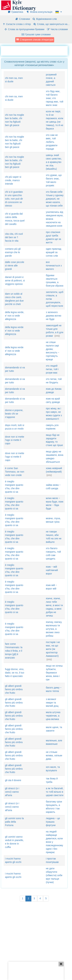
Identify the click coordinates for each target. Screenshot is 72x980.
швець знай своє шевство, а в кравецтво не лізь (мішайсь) (54, 162)
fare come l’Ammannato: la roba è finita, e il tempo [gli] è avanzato (14, 651)
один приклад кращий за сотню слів (54, 252)
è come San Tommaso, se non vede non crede (15, 472)
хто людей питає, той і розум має (52, 369)
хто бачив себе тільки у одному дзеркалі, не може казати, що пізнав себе (55, 199)
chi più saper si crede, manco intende (13, 180)
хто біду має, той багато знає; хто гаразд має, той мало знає (55, 98)
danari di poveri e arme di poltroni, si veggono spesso (15, 281)
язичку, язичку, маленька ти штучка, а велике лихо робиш (54, 629)
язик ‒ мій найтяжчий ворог (52, 570)
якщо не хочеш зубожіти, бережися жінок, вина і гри (54, 673)
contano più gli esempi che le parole (13, 252)
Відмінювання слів (45, 19)
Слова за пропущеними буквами (24, 29)
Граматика (15, 12)
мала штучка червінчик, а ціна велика (53, 716)
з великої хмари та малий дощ (52, 703)
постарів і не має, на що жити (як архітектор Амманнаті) (53, 649)
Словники (23, 19)
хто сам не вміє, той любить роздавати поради (52, 142)
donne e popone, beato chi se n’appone (14, 414)
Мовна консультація (39, 12)
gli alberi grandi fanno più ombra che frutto (14, 689)
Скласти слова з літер (17, 24)
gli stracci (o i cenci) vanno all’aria (12, 792)
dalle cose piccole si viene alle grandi (15, 266)
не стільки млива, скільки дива (54, 755)
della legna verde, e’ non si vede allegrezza (15, 316)
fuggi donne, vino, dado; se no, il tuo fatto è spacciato (15, 673)
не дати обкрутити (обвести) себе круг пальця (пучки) (54, 875)
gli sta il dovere (13, 780)
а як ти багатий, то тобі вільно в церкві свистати (55, 792)
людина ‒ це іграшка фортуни (53, 822)
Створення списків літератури (35, 40)
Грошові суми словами (36, 34)
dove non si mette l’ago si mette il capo (15, 440)
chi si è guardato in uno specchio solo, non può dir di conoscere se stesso (14, 199)
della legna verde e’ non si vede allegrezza (14, 331)
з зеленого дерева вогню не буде (54, 316)
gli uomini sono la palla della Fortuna (14, 822)
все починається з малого (54, 266)
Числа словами (57, 29)
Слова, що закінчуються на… (51, 24)
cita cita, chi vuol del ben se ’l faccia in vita (14, 237)
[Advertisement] (36, 50)
